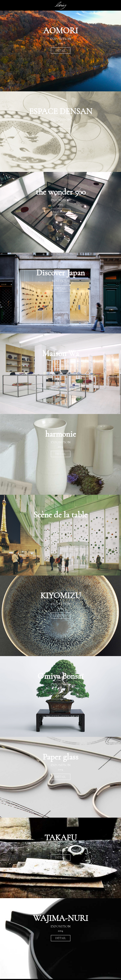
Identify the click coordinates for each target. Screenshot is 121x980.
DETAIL (61, 51)
